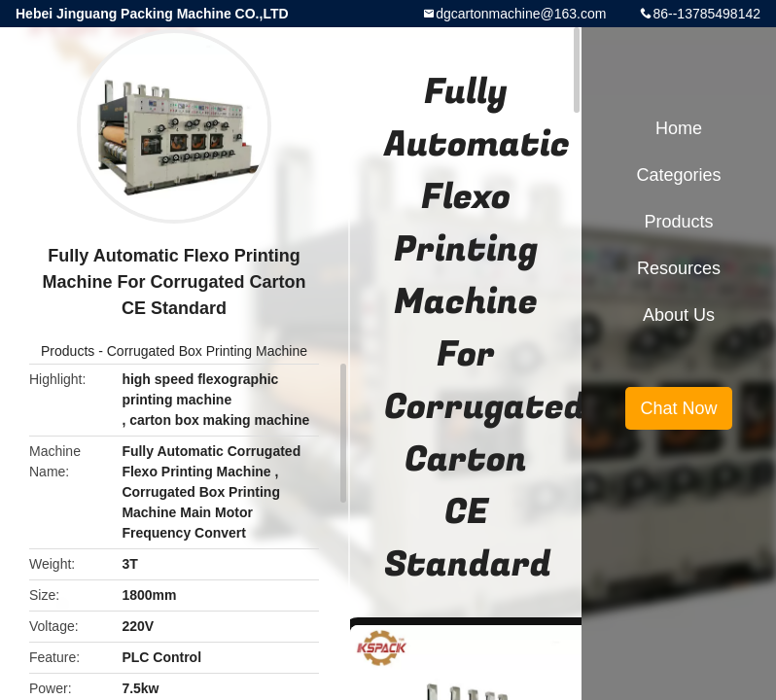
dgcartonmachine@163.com (521, 14)
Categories (678, 175)
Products (68, 351)
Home (679, 128)
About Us (679, 315)
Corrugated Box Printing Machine (207, 351)
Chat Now (678, 408)
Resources (679, 268)
